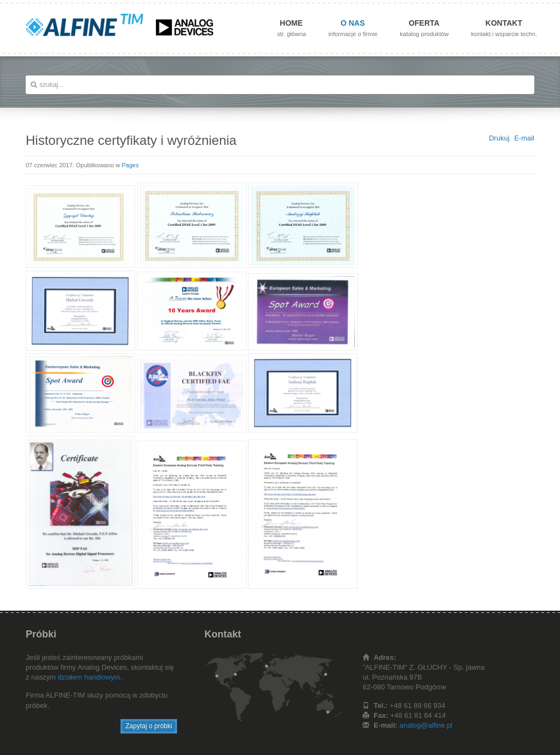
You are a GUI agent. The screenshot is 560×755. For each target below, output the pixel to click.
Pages (130, 165)
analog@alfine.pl (426, 725)
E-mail (524, 138)
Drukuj (499, 138)
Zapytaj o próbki (148, 726)
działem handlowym (89, 677)
